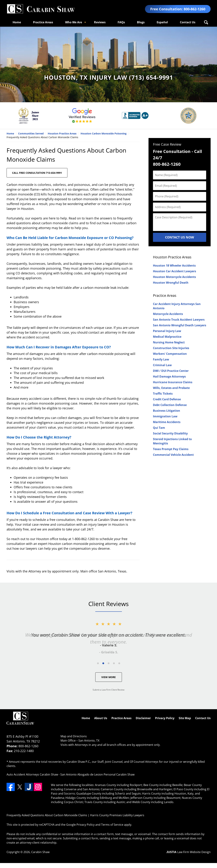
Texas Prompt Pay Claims (171, 449)
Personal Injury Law (167, 331)
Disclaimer (143, 718)
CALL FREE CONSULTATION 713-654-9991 (37, 173)
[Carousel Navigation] (109, 663)
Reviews (100, 22)
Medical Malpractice (167, 337)
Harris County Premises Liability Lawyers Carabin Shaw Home (41, 9)
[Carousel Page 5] (119, 663)
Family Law (161, 359)
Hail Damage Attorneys (169, 376)
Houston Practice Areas (172, 257)
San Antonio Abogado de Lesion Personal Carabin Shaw (97, 774)
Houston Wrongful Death (171, 283)
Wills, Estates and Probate (171, 388)
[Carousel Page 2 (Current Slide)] (103, 663)
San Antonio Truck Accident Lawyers (179, 320)
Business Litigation (167, 411)
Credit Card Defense (167, 399)
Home (17, 22)
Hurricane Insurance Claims (173, 382)
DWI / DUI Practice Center (171, 371)
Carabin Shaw (40, 852)
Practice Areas (43, 22)
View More (108, 677)
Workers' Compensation (170, 354)
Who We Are (74, 22)
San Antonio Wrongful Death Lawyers (180, 325)
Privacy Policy (165, 718)
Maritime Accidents (167, 422)
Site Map (185, 718)
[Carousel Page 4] (114, 663)
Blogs (141, 22)
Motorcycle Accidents (168, 314)
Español (162, 22)
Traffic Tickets (163, 394)
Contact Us (188, 22)
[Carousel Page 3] (109, 663)
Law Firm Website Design (189, 852)
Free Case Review (167, 144)
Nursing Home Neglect (169, 342)
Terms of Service (112, 825)
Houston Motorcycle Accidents (174, 277)
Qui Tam (159, 428)
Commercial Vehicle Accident (173, 455)
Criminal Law (162, 365)
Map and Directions (74, 736)
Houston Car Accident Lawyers (175, 271)
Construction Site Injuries (171, 348)
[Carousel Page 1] (98, 663)
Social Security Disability (170, 433)
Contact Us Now (179, 237)
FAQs (121, 22)
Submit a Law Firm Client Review (108, 690)
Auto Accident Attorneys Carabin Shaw (32, 774)
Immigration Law (165, 416)
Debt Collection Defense (170, 405)
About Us (101, 718)
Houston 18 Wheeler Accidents (174, 266)
